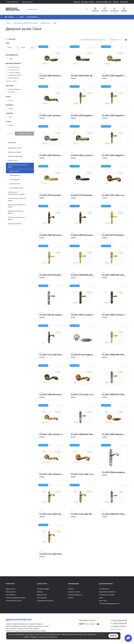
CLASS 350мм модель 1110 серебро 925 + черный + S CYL (114, 472)
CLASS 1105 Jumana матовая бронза (52, 115)
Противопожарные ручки (14, 601)
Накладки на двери (43, 589)
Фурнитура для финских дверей (16, 212)
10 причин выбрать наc (103, 2)
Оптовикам (124, 2)
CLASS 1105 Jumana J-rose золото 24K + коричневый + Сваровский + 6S (52, 474)
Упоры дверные (42, 598)
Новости (116, 2)
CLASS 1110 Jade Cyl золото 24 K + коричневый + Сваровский (52, 514)
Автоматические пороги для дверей (17, 199)
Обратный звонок (27, 2)
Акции (22, 17)
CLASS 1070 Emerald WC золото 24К (52, 275)
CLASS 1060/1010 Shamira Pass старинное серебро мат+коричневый (114, 394)
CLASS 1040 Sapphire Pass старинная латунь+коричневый (83, 115)
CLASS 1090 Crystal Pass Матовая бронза (83, 315)
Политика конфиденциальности (109, 604)
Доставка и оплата (88, 2)
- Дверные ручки (14, 171)
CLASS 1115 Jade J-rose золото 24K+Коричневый (83, 394)
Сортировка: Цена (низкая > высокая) (93, 40)
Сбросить (10, 134)
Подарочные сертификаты (108, 592)
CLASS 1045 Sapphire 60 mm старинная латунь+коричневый (114, 76)
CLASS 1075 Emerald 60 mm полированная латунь (52, 195)
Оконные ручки (13, 161)
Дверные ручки (11, 589)
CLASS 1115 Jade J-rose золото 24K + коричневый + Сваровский (83, 474)
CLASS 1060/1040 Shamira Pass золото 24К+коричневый (83, 275)
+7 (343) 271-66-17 (119, 626)
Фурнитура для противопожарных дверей (16, 193)
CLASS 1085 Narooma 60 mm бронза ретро (52, 394)
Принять (113, 636)
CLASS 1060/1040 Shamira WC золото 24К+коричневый (114, 355)
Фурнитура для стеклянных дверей (17, 218)
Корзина (124, 10)
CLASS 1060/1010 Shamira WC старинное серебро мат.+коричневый (83, 434)
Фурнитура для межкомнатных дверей (18, 166)
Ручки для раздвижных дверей (15, 598)
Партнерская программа (107, 595)
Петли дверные (11, 595)
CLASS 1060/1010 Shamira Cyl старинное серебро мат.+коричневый (114, 514)
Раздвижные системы (15, 148)
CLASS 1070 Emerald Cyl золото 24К (114, 235)
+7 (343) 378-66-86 (119, 623)
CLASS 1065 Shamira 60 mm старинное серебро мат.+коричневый (52, 155)
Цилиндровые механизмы (45, 601)
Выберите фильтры (24, 134)
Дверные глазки (42, 595)
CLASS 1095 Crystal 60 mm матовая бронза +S (83, 155)
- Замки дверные (14, 175)
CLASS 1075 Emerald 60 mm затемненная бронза (83, 195)
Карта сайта (103, 601)
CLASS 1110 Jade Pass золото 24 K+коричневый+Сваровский (52, 554)
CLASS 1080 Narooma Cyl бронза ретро (52, 235)
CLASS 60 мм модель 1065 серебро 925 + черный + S (83, 355)
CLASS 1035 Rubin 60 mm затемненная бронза (83, 76)
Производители (32, 17)
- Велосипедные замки (16, 188)
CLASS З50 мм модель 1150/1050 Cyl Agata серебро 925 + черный (52, 315)
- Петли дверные (14, 179)
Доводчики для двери (15, 224)
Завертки (40, 592)
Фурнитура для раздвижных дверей (17, 206)
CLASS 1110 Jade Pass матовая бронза (52, 355)
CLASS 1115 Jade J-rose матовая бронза (114, 195)
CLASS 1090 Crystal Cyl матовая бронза (114, 315)
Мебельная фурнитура (15, 156)
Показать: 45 (115, 40)
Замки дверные (11, 592)
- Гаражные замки (14, 184)
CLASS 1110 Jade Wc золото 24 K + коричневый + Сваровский (83, 514)
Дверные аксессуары (15, 152)
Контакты (77, 2)
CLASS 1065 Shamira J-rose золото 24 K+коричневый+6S (114, 434)
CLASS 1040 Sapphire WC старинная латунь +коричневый (114, 155)
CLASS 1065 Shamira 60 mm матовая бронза (52, 76)
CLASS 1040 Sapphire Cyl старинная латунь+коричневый (114, 115)
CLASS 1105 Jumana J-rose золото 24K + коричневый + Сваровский (52, 434)
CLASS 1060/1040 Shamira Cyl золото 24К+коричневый (114, 275)
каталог (9, 17)
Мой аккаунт (114, 10)
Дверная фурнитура (13, 9)
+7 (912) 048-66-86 (12, 2)
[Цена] (11, 47)
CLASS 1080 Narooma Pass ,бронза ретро (83, 235)
